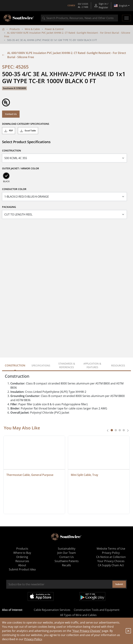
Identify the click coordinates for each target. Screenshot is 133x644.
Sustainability (67, 549)
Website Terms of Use (111, 549)
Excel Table (28, 131)
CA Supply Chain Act (111, 565)
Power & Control (54, 29)
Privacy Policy (33, 639)
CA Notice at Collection (111, 557)
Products (15, 29)
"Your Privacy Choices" (87, 631)
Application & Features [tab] (92, 365)
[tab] (112, 430)
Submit (119, 584)
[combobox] (79, 18)
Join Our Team (67, 553)
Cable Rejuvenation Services (52, 610)
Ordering (22, 557)
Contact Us (11, 114)
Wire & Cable (32, 29)
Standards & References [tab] (67, 365)
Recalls (66, 565)
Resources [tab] (118, 365)
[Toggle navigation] (127, 18)
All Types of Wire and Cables (78, 615)
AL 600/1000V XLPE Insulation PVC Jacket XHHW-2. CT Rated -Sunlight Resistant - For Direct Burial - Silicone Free (64, 55)
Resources (22, 561)
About (22, 565)
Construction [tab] (15, 365)
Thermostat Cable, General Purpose (30, 475)
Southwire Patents (67, 561)
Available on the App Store (41, 596)
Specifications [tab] (41, 365)
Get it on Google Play (92, 596)
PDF (9, 131)
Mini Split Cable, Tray (85, 475)
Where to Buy (22, 553)
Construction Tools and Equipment (97, 610)
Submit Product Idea (22, 569)
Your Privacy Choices (111, 561)
